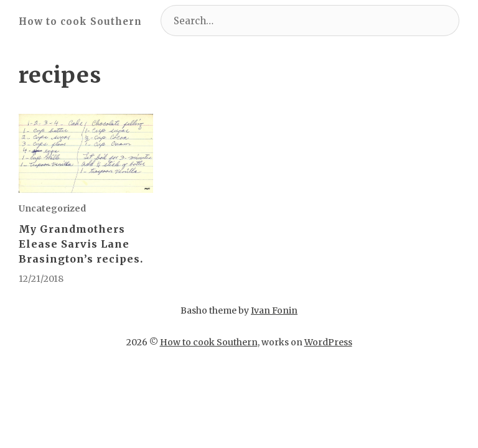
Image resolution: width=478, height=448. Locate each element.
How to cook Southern (80, 21)
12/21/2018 (41, 279)
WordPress (328, 342)
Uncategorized (52, 208)
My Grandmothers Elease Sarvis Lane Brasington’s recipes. (81, 244)
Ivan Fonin (274, 310)
